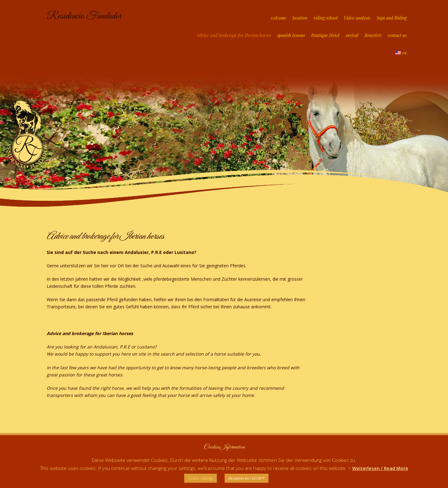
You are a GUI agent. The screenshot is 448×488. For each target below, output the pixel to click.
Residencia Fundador (84, 16)
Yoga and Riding (392, 18)
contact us (397, 35)
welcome (278, 18)
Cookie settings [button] (201, 478)
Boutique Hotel (325, 35)
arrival (352, 35)
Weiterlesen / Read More (380, 468)
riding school (326, 18)
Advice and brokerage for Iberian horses (234, 35)
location (300, 18)
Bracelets (373, 35)
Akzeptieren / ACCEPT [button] (247, 478)
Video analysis (357, 18)
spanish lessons (291, 35)
